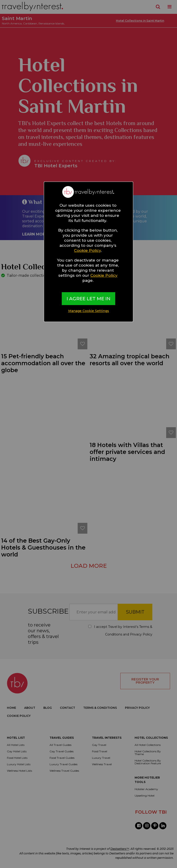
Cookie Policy (87, 250)
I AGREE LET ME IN (88, 299)
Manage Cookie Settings (89, 311)
